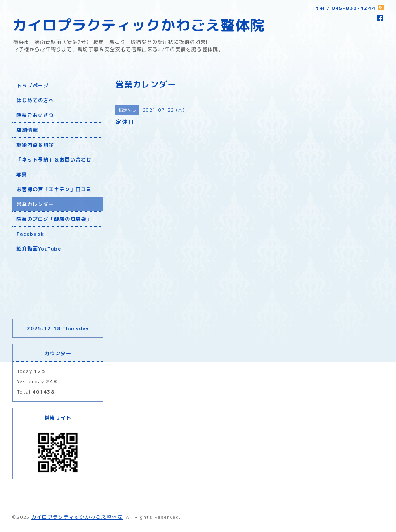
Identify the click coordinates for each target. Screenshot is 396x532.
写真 (22, 175)
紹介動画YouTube (39, 249)
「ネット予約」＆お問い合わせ (54, 160)
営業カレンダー (35, 204)
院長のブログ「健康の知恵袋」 (54, 219)
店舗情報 (27, 130)
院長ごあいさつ (35, 115)
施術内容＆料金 (35, 145)
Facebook (30, 234)
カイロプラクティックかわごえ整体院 (139, 25)
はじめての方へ (35, 100)
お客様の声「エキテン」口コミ (54, 189)
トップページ (33, 86)
